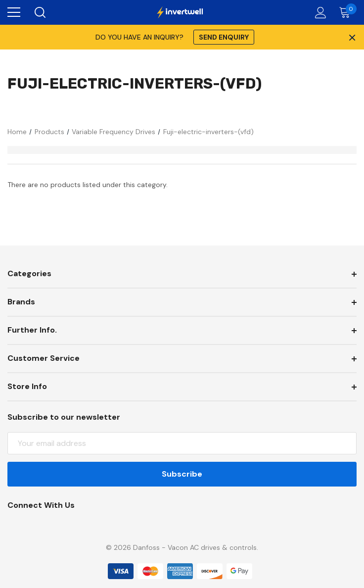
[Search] (39, 12)
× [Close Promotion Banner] (351, 37)
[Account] (319, 13)
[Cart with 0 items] (347, 12)
